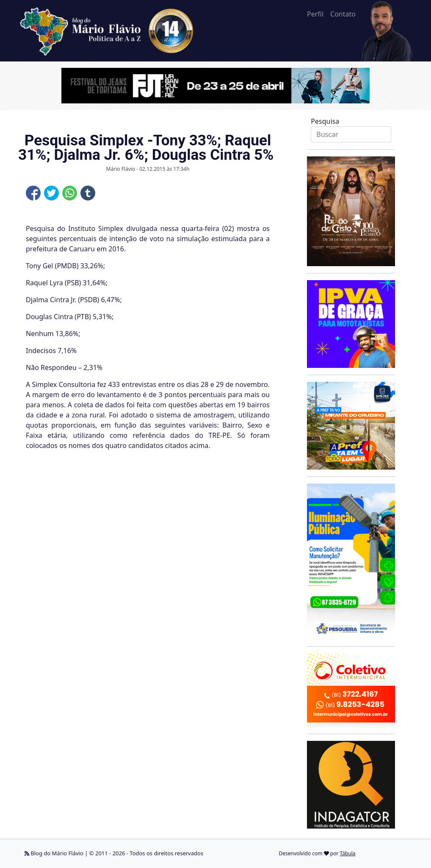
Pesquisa (325, 121)
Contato (343, 14)
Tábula (348, 853)
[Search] (351, 134)
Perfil (315, 14)
